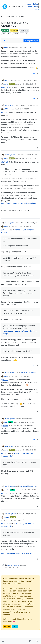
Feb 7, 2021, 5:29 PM (22, 109)
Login (15, 626)
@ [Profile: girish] (4, 453)
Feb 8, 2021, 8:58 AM (15, 520)
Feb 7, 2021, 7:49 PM (27, 422)
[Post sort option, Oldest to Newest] (4, 41)
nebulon (7, 490)
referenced (16, 565)
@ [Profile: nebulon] (5, 523)
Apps (29, 4)
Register (7, 626)
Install (36, 9)
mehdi (6, 84)
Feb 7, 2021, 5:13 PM (22, 48)
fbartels (7, 517)
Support (14, 30)
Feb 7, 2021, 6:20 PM (22, 376)
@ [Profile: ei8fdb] (5, 87)
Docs (36, 7)
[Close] (37, 579)
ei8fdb (6, 48)
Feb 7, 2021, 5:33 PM (29, 158)
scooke (9, 565)
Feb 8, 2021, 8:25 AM (29, 490)
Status (35, 4)
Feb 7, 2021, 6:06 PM (22, 226)
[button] (3, 641)
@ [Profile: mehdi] (5, 112)
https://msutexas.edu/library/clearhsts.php (19, 553)
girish (6, 422)
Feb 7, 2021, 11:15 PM (29, 450)
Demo (29, 7)
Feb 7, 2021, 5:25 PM (29, 84)
